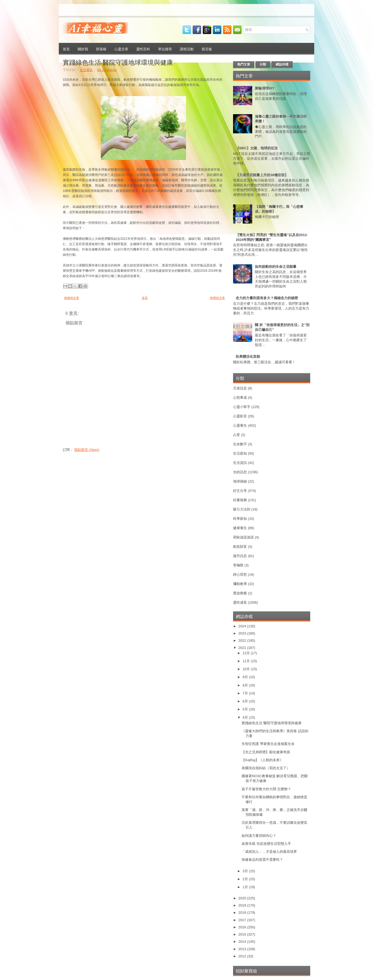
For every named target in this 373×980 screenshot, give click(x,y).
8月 (246, 685)
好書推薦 (240, 500)
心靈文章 (121, 49)
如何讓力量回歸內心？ (259, 836)
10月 (247, 669)
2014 (243, 942)
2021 (243, 648)
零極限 (238, 565)
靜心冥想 (240, 575)
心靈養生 (240, 425)
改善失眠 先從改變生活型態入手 (266, 844)
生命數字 (240, 444)
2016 (243, 927)
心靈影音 (240, 416)
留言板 (207, 49)
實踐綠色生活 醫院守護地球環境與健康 (118, 62)
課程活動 (187, 49)
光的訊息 (240, 472)
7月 (246, 693)
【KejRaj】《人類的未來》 (262, 760)
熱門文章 (244, 64)
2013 (243, 949)
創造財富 (240, 547)
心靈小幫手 (242, 407)
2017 (243, 920)
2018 (243, 913)
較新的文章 (72, 298)
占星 (237, 435)
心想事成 (240, 398)
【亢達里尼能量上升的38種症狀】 (262, 175)
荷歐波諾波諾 (243, 537)
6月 (246, 701)
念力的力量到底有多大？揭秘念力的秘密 (267, 298)
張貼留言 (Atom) (87, 450)
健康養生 (240, 528)
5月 (246, 709)
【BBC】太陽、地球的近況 (257, 148)
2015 (243, 934)
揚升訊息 (240, 556)
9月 (246, 677)
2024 (243, 626)
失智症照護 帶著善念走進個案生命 (268, 744)
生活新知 (240, 453)
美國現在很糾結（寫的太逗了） (266, 768)
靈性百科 (143, 49)
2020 (243, 898)
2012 (243, 956)
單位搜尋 (165, 49)
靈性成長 (240, 602)
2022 (243, 641)
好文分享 (240, 491)
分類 (263, 64)
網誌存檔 (282, 64)
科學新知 (240, 519)
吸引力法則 (242, 509)
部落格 (101, 49)
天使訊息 (240, 388)
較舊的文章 (217, 298)
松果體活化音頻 (248, 357)
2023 (243, 633)
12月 (247, 653)
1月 (246, 887)
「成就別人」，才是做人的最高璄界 (269, 852)
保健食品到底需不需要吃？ (262, 860)
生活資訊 (86, 70)
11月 (247, 661)
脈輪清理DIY (265, 88)
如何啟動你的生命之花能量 (276, 267)
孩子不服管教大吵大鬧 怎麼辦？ (266, 789)
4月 (246, 717)
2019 (243, 905)
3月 (246, 871)
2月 (246, 879)
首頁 (66, 49)
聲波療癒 (240, 593)
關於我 (83, 49)
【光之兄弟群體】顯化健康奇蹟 (266, 752)
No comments (107, 70)
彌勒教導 (240, 584)
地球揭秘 (240, 481)
